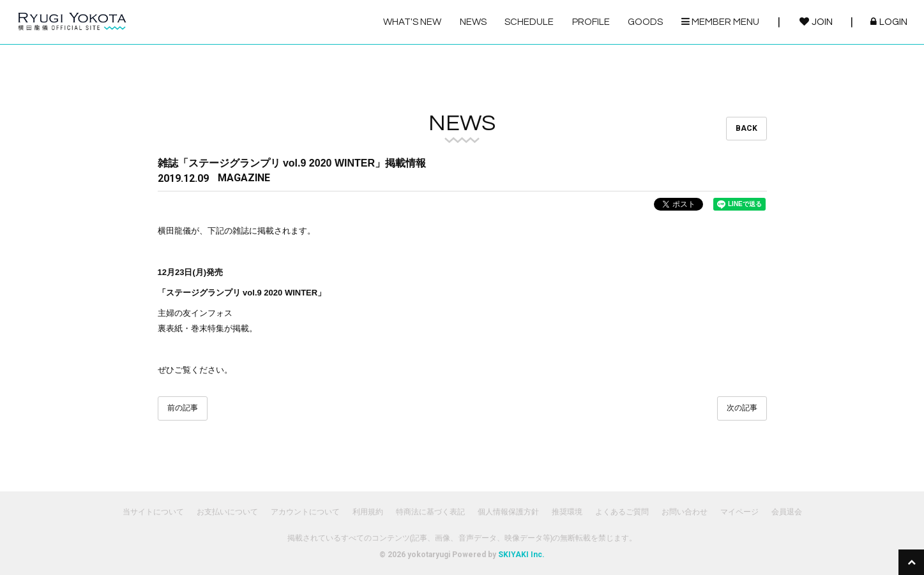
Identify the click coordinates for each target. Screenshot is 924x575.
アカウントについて (305, 512)
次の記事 (742, 408)
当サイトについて (153, 512)
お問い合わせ (685, 512)
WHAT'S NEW (412, 22)
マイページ (739, 512)
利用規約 (368, 512)
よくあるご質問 (622, 512)
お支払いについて (227, 512)
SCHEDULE (529, 22)
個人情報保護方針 (508, 512)
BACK (746, 128)
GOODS (645, 22)
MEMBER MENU (720, 22)
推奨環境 (567, 512)
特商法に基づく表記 (430, 512)
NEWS (473, 22)
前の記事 (183, 408)
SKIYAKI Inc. (521, 555)
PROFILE (591, 22)
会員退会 (787, 512)
